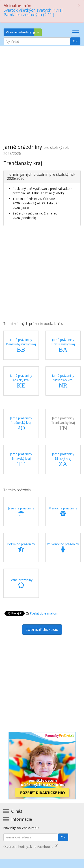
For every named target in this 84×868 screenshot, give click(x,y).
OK (75, 41)
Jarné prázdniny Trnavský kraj (21, 459)
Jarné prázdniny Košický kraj (21, 381)
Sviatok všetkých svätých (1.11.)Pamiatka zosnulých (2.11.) (33, 12)
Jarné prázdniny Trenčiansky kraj (63, 424)
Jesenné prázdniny (21, 511)
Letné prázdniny (21, 583)
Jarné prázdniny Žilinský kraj (63, 459)
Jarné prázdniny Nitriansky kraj (63, 381)
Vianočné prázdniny (63, 511)
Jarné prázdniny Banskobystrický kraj (21, 345)
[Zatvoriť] (79, 5)
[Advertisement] (42, 92)
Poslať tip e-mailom (44, 613)
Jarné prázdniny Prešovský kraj (21, 424)
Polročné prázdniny (21, 547)
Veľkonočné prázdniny (63, 547)
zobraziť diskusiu (42, 629)
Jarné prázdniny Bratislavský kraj (63, 345)
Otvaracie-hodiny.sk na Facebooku (30, 847)
